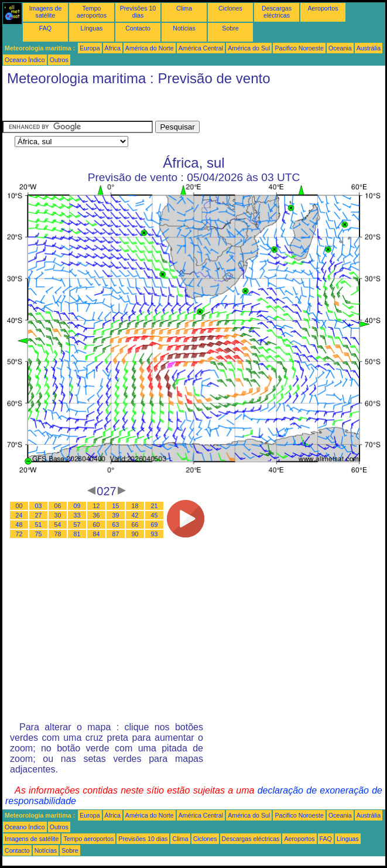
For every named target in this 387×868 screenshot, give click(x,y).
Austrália (369, 48)
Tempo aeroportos (92, 12)
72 (19, 534)
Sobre (230, 28)
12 (97, 506)
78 (58, 534)
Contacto (138, 28)
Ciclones (230, 8)
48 (19, 525)
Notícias (184, 28)
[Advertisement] (96, 106)
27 (39, 515)
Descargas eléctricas (277, 12)
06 (58, 506)
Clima (184, 8)
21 (155, 506)
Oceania (340, 48)
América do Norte (150, 48)
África (113, 48)
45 (155, 515)
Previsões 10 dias (138, 12)
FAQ (45, 28)
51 (39, 525)
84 (97, 534)
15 (116, 506)
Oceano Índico (25, 60)
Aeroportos (323, 8)
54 (58, 525)
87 (116, 534)
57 (77, 525)
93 (155, 534)
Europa (90, 48)
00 (19, 506)
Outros (59, 60)
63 (116, 525)
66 (135, 525)
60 (97, 525)
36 (97, 515)
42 (135, 515)
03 (39, 506)
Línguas (92, 28)
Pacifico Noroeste (299, 48)
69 (155, 525)
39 (116, 515)
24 (19, 515)
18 (135, 506)
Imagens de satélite (46, 12)
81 (77, 534)
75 (39, 534)
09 (77, 506)
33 (77, 515)
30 (58, 515)
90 (135, 534)
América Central (201, 48)
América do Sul (249, 48)
